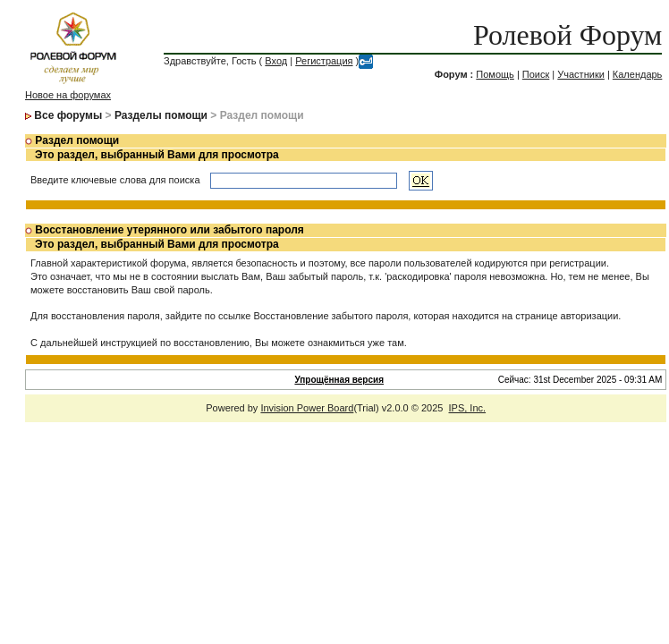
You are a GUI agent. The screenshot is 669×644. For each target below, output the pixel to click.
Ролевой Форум (567, 35)
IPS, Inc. (468, 408)
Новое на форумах (68, 95)
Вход (276, 61)
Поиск (536, 74)
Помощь (495, 74)
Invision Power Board (307, 408)
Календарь (638, 74)
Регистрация (324, 61)
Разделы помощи (161, 115)
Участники (581, 74)
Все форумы (68, 115)
